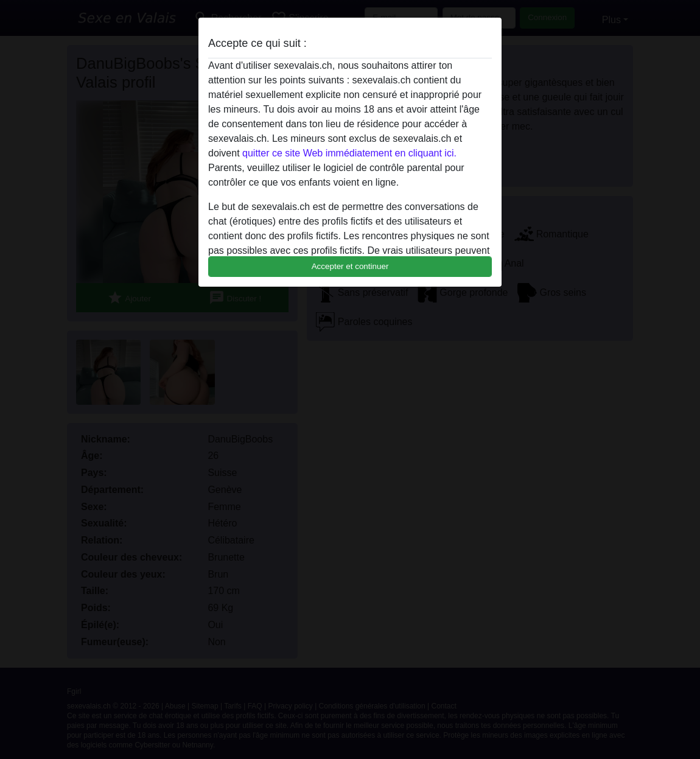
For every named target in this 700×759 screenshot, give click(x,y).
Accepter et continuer (350, 266)
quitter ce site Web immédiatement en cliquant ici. (349, 153)
